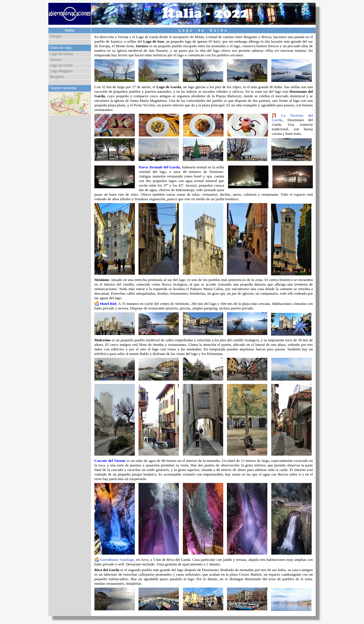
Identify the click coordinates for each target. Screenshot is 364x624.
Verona (55, 60)
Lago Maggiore (61, 71)
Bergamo (57, 77)
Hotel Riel (108, 304)
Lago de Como (61, 65)
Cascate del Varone (110, 461)
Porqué (56, 36)
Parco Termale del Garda (159, 167)
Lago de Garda (61, 54)
